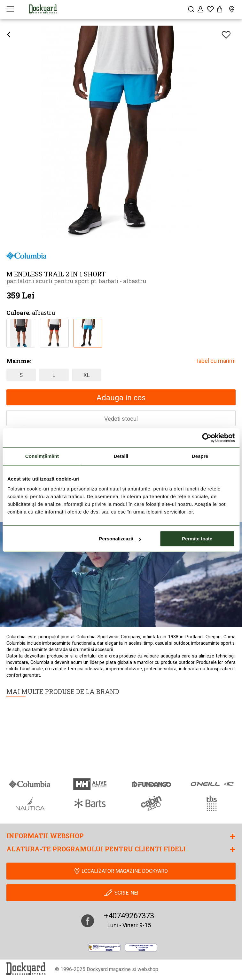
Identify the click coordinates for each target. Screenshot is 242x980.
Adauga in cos (121, 398)
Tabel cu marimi (215, 361)
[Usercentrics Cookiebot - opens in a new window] (207, 438)
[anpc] (104, 947)
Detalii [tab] (121, 456)
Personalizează (120, 539)
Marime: (19, 361)
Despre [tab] (200, 456)
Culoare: (18, 313)
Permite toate (197, 539)
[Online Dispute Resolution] (141, 947)
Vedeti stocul (121, 419)
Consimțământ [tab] (42, 456)
